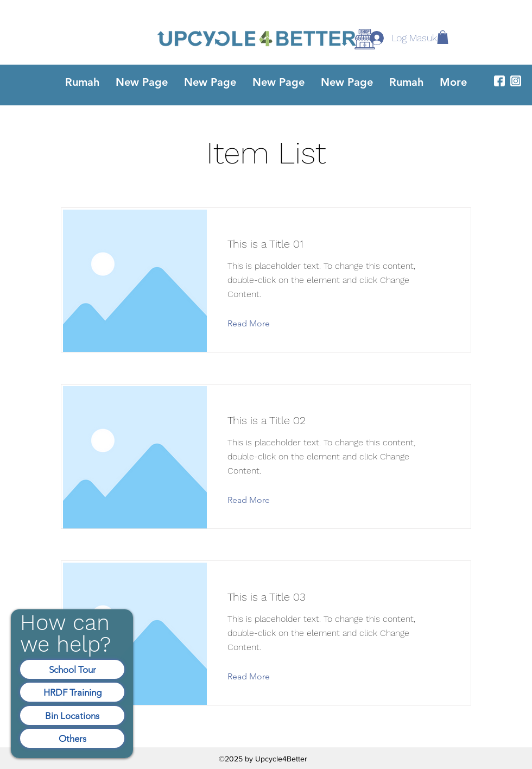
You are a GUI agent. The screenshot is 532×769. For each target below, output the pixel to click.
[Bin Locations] (72, 716)
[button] (443, 37)
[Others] (72, 738)
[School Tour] (72, 669)
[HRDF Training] (72, 692)
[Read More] (257, 324)
